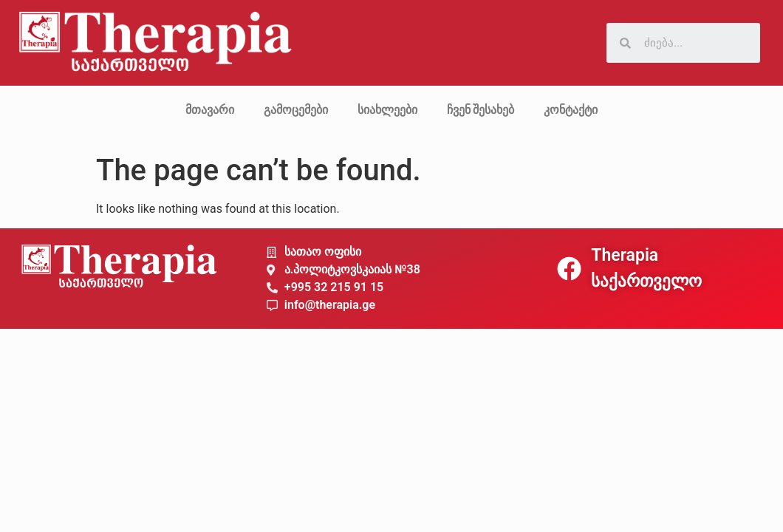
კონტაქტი (571, 110)
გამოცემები (296, 110)
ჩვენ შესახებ (481, 110)
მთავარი (210, 110)
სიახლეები (387, 110)
